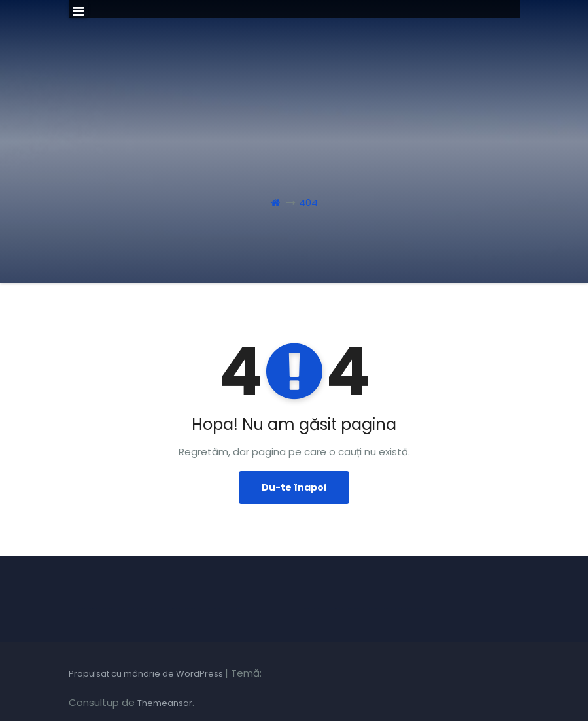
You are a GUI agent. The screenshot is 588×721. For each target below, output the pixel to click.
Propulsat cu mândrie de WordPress (147, 674)
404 (308, 202)
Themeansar (165, 703)
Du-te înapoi (294, 487)
